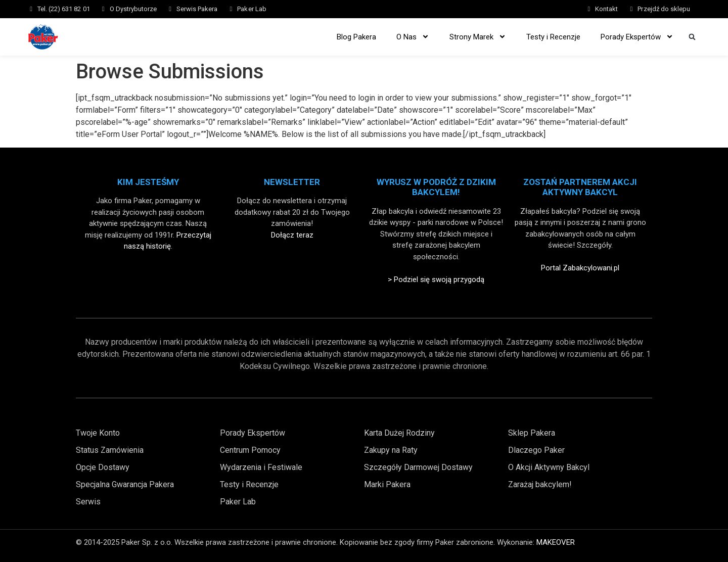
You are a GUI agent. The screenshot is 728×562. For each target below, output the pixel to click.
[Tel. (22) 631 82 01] (31, 9)
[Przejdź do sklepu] (631, 9)
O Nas (413, 37)
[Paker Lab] (231, 9)
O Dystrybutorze (133, 9)
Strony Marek (478, 37)
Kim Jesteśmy (148, 182)
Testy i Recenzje (553, 37)
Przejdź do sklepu (664, 9)
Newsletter (292, 182)
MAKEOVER (556, 542)
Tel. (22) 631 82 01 (64, 9)
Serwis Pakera (197, 9)
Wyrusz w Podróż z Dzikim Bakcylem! (436, 187)
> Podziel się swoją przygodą (436, 279)
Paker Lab (252, 9)
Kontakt (606, 9)
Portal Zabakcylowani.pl (580, 268)
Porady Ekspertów (637, 37)
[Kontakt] (589, 9)
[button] (692, 37)
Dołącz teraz (292, 235)
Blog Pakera (356, 37)
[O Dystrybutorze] (103, 9)
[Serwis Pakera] (170, 9)
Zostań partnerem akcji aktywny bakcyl (580, 187)
